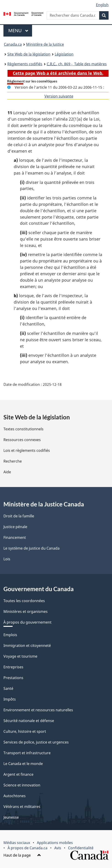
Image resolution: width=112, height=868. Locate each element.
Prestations (13, 678)
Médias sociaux (17, 843)
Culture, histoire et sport (25, 731)
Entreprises (13, 667)
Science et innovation (22, 785)
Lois (7, 559)
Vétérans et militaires (22, 807)
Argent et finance (18, 774)
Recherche (13, 461)
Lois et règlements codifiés (27, 450)
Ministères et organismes (26, 611)
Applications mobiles (55, 843)
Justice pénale (15, 527)
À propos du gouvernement (27, 622)
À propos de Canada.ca (27, 848)
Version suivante (59, 96)
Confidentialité (81, 848)
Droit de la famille (19, 516)
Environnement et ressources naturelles (38, 710)
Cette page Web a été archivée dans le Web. (58, 73)
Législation (64, 54)
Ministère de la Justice (45, 44)
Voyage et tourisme (20, 656)
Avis (58, 848)
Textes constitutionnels (23, 429)
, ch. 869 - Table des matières (77, 64)
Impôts (10, 699)
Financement (15, 537)
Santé (8, 688)
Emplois (10, 635)
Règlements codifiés (25, 64)
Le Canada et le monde (23, 764)
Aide (7, 472)
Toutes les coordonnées (24, 601)
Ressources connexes (22, 440)
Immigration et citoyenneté (27, 646)
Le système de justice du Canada (31, 548)
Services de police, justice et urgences (36, 742)
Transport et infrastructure (27, 753)
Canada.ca (13, 44)
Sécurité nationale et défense (29, 721)
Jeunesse (11, 817)
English (102, 5)
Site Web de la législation (29, 54)
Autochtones (15, 796)
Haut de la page (22, 855)
